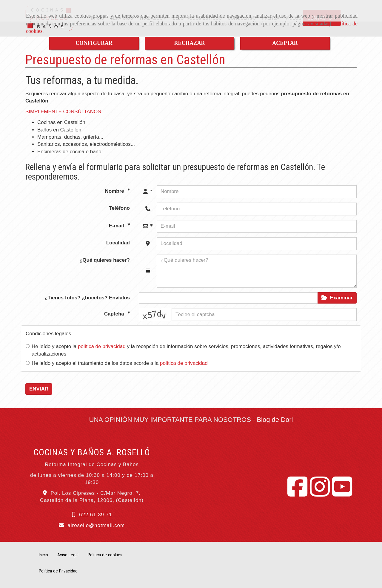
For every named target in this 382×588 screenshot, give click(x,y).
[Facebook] (297, 493)
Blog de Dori (275, 420)
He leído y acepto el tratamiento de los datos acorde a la (117, 363)
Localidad (118, 243)
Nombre (115, 191)
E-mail (117, 225)
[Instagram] (320, 493)
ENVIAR (39, 389)
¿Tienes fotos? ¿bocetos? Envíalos (87, 298)
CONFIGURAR (94, 43)
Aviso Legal (68, 555)
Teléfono (119, 208)
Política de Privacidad (58, 571)
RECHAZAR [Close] (189, 43)
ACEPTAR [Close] (285, 43)
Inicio (43, 555)
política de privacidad (102, 346)
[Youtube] (342, 493)
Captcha (115, 314)
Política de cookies (105, 555)
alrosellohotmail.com (96, 525)
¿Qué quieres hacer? (105, 260)
